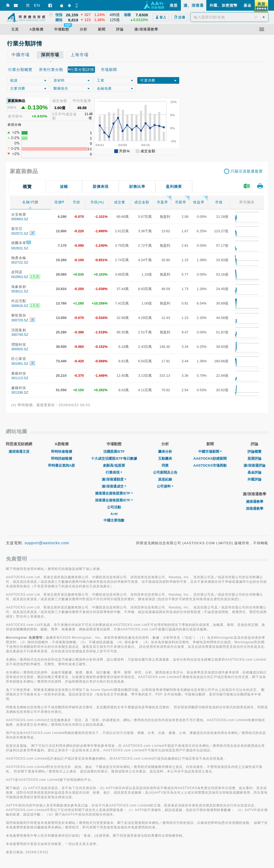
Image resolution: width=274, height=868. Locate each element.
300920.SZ (20, 349)
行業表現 (114, 472)
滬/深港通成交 (114, 486)
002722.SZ (20, 262)
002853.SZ (20, 277)
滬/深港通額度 (114, 479)
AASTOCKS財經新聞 (210, 458)
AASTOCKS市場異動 (210, 465)
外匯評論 (254, 479)
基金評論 (254, 472)
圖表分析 (165, 452)
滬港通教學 (255, 502)
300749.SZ (20, 335)
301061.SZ (20, 363)
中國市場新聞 (210, 452)
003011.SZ (20, 291)
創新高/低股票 (114, 465)
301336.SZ (20, 392)
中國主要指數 (114, 520)
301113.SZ (20, 378)
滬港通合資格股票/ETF (114, 493)
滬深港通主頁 (19, 452)
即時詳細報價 (62, 458)
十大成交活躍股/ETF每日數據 (114, 458)
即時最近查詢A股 (62, 465)
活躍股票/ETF (114, 452)
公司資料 (165, 486)
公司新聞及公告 (165, 472)
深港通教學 (255, 509)
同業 (165, 465)
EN (37, 5)
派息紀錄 (165, 479)
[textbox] (229, 17)
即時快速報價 (62, 452)
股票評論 (254, 458)
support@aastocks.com (47, 543)
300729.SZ (20, 320)
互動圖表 (165, 458)
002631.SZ (20, 248)
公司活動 (114, 507)
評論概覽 (254, 452)
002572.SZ (20, 233)
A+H (114, 514)
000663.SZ (20, 219)
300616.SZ (20, 306)
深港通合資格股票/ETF (114, 500)
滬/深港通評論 (254, 465)
